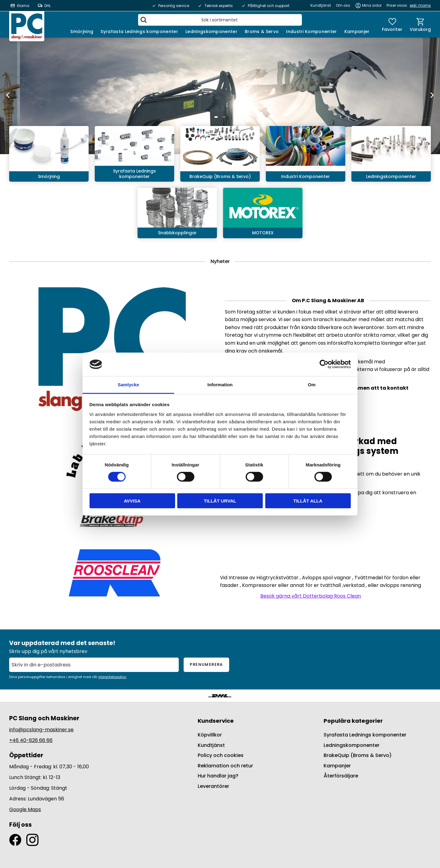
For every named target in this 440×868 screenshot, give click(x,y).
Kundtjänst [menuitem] (321, 5)
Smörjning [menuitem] (82, 32)
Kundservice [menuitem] (216, 721)
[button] (392, 24)
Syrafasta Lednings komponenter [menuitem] (139, 32)
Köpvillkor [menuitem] (210, 735)
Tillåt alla (308, 501)
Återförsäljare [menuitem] (341, 776)
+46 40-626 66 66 (31, 740)
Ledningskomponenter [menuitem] (211, 32)
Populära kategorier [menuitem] (353, 721)
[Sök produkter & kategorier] (220, 20)
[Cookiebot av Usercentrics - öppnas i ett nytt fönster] (324, 364)
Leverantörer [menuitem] (213, 786)
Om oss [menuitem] (343, 5)
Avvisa (132, 501)
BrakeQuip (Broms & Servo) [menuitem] (358, 755)
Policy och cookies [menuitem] (221, 755)
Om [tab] (312, 385)
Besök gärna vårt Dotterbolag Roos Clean (311, 596)
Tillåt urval (220, 501)
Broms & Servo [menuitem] (262, 32)
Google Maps (25, 809)
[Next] (431, 95)
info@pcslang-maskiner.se (41, 730)
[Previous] (9, 95)
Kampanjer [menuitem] (357, 32)
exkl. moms (420, 5)
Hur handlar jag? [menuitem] (218, 776)
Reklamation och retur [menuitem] (225, 766)
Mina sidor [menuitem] (372, 5)
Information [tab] (220, 385)
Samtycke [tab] (128, 385)
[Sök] (144, 20)
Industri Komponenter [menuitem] (311, 32)
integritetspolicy (112, 677)
